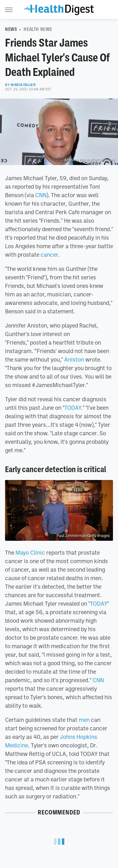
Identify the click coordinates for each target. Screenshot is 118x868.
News (11, 29)
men (84, 720)
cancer (49, 254)
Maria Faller (23, 85)
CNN (41, 195)
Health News (38, 29)
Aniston (74, 359)
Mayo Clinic (30, 552)
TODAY (73, 408)
